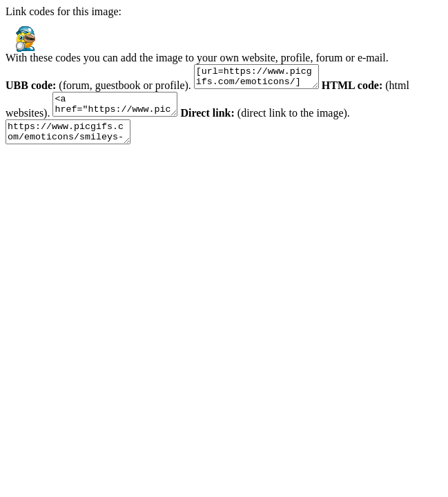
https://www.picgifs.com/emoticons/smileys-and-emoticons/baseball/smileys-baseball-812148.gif (75, 142)
